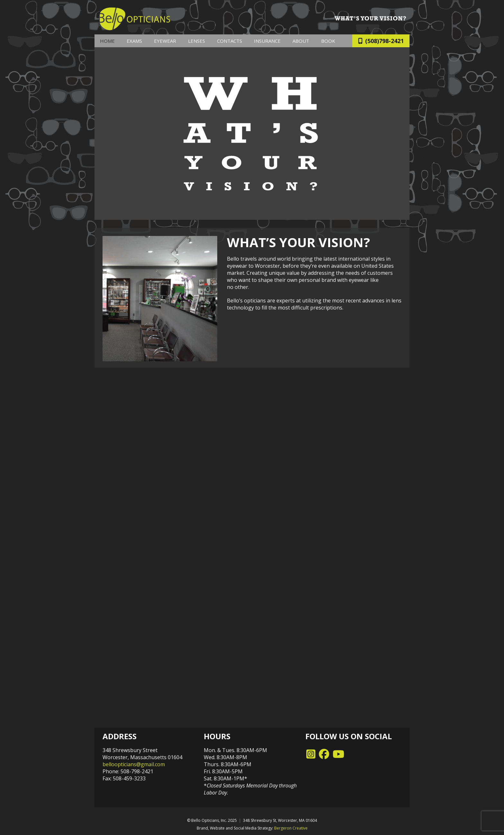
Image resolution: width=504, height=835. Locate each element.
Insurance (267, 41)
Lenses (197, 41)
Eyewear (165, 41)
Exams (134, 41)
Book (328, 41)
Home (107, 41)
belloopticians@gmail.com (134, 764)
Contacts (230, 41)
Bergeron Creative (291, 828)
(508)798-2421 (381, 41)
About (301, 41)
